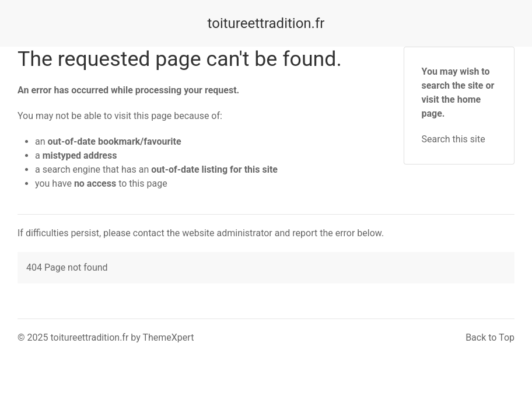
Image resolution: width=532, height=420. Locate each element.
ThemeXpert (168, 337)
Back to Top (490, 337)
